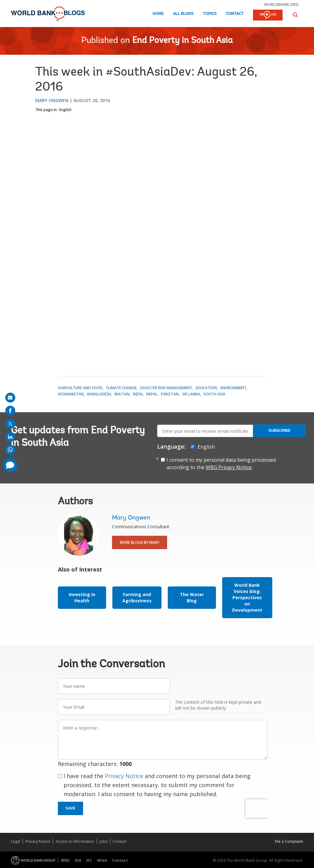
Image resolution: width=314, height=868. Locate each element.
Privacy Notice (124, 776)
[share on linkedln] (10, 437)
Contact (235, 14)
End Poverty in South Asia (183, 41)
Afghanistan (71, 394)
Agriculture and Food (80, 388)
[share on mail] (10, 398)
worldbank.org (281, 4)
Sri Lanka (191, 394)
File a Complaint (289, 841)
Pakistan (170, 394)
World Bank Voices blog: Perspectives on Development (247, 597)
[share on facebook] (10, 411)
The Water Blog (192, 597)
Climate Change (121, 388)
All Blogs (183, 14)
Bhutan (122, 394)
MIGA (102, 860)
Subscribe (280, 431)
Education (206, 388)
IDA (78, 860)
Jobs (103, 841)
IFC (89, 860)
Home (158, 14)
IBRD (65, 860)
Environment (233, 388)
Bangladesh (99, 394)
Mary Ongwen (52, 100)
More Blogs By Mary (140, 542)
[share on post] (10, 424)
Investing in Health (82, 597)
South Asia (214, 394)
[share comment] (10, 465)
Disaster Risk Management (166, 388)
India (138, 394)
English (65, 110)
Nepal (152, 394)
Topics (210, 14)
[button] (295, 15)
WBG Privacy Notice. (229, 467)
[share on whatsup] (10, 450)
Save (71, 808)
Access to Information (75, 841)
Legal (16, 841)
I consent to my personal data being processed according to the (221, 464)
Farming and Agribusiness (137, 597)
